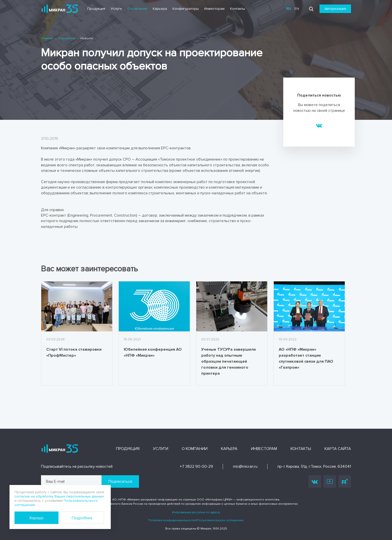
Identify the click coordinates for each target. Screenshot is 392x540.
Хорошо (36, 518)
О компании (137, 9)
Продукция (96, 9)
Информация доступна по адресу (196, 512)
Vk (315, 482)
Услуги (116, 9)
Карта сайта (338, 449)
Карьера (160, 9)
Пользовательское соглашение (220, 520)
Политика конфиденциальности (171, 520)
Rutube (345, 481)
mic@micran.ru (245, 466)
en (297, 9)
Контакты (237, 9)
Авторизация (335, 9)
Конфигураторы (186, 9)
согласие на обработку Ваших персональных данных (59, 496)
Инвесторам (214, 9)
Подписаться (120, 481)
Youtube (330, 481)
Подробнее (82, 518)
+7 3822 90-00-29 (196, 466)
